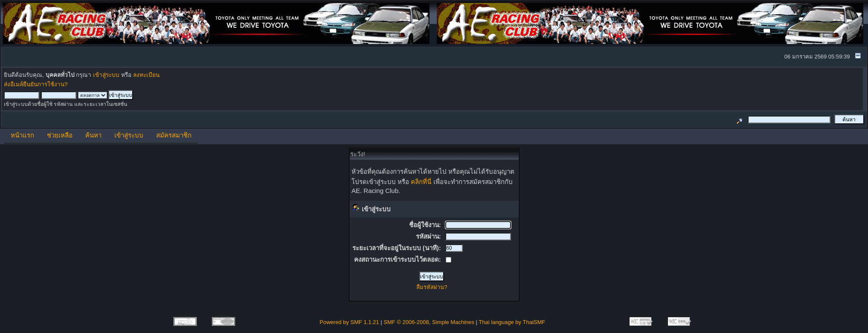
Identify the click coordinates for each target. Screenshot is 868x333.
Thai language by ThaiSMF (512, 322)
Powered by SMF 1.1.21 (349, 322)
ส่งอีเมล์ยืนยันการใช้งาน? (36, 84)
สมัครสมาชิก (174, 135)
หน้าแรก (22, 135)
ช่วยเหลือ (60, 135)
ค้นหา (93, 135)
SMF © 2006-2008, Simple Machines (429, 322)
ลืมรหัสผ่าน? (432, 287)
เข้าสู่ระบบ (106, 75)
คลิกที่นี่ (421, 182)
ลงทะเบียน (146, 75)
